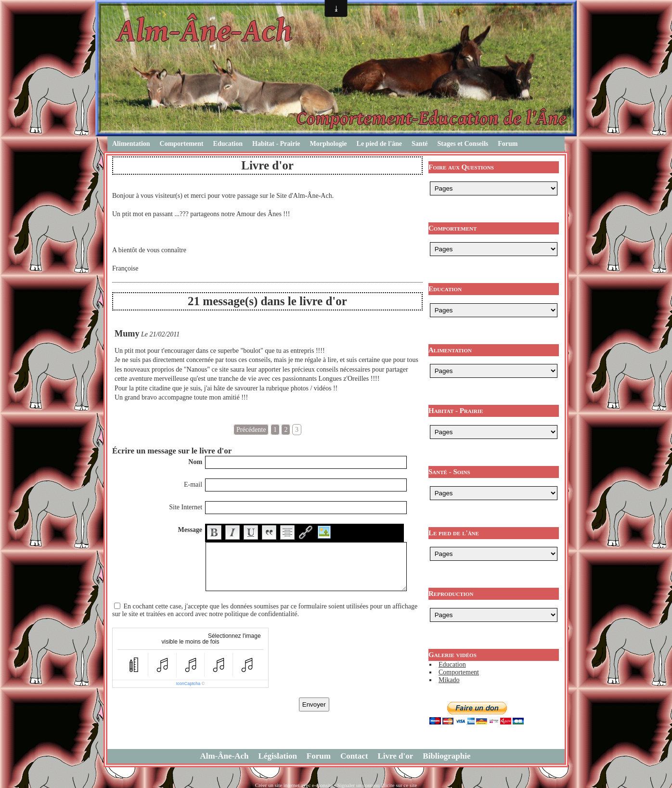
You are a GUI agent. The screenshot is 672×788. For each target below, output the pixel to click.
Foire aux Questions (461, 167)
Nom (195, 462)
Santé (420, 144)
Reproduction (451, 594)
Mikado (449, 680)
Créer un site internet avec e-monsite (294, 785)
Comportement (182, 144)
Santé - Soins (449, 472)
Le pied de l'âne (380, 144)
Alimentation (131, 144)
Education (228, 144)
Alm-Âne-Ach (225, 756)
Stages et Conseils (463, 144)
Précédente (251, 430)
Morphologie (329, 144)
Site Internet (186, 507)
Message (190, 530)
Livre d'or (396, 756)
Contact (354, 756)
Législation (278, 756)
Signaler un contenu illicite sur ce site (377, 785)
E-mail (193, 484)
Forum (508, 144)
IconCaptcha (188, 684)
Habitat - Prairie (276, 144)
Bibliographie (446, 756)
